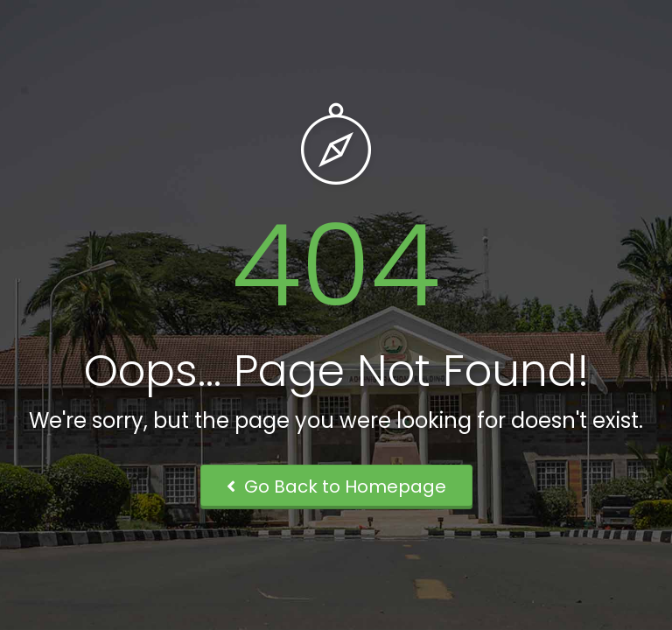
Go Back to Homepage (336, 486)
